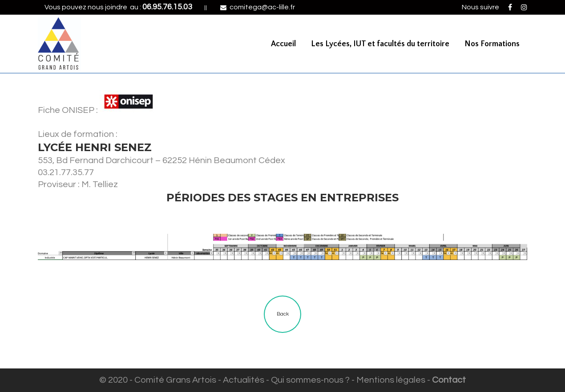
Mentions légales (391, 380)
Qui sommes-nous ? (310, 380)
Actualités (244, 380)
